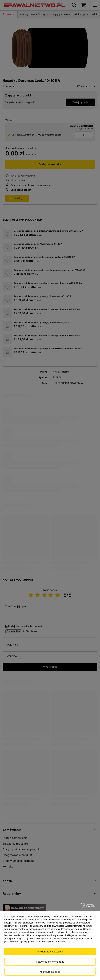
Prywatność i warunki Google (76, 929)
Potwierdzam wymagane (50, 962)
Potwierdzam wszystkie (50, 951)
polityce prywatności (54, 926)
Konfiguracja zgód (50, 972)
